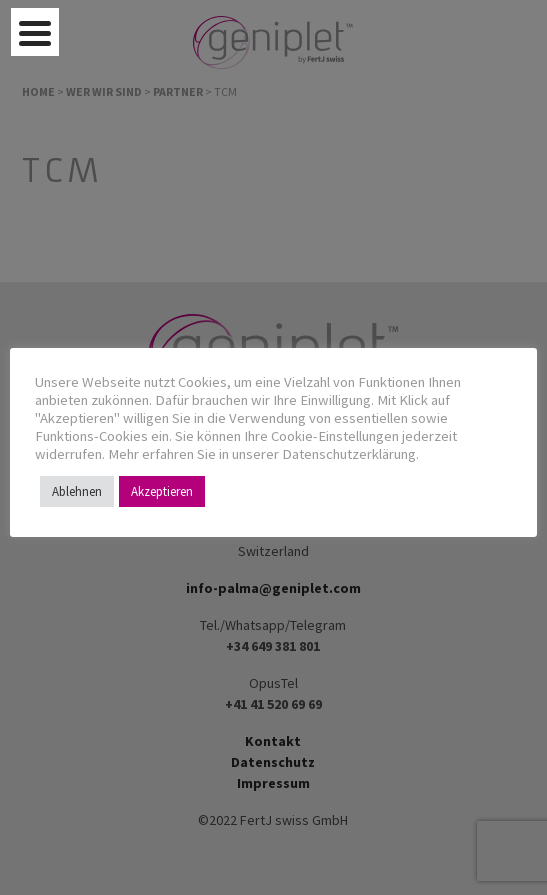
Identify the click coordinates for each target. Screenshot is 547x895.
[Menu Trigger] (35, 32)
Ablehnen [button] (77, 491)
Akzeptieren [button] (162, 491)
